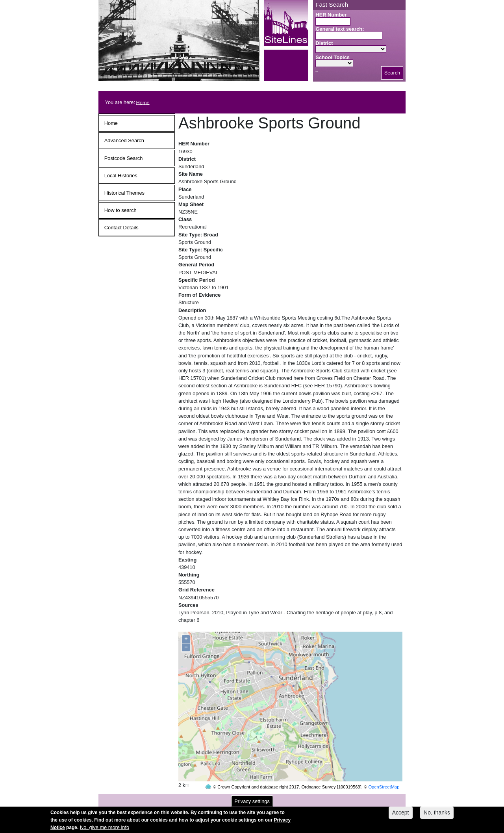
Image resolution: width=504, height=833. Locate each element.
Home (143, 102)
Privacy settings (252, 804)
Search (392, 73)
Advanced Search (124, 140)
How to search (120, 210)
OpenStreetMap (384, 772)
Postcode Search (123, 158)
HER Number (331, 15)
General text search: (340, 29)
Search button (317, 72)
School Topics (333, 57)
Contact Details (121, 228)
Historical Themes (124, 193)
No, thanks (437, 815)
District (324, 43)
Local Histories (121, 176)
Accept (401, 815)
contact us (304, 798)
